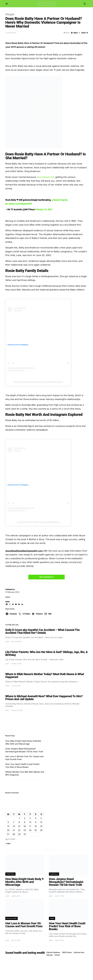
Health (52, 918)
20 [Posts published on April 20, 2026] (8, 830)
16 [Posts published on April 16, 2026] (25, 826)
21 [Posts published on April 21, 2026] (14, 830)
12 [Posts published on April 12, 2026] (41, 822)
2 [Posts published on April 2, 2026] (25, 818)
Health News (10, 874)
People (10, 14)
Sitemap (49, 955)
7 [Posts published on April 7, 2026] (14, 822)
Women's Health (12, 918)
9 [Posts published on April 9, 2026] (25, 822)
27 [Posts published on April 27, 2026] (8, 834)
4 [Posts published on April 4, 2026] (36, 818)
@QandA (56, 200)
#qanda (64, 200)
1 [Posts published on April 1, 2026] (19, 818)
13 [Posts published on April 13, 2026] (8, 826)
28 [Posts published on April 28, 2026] (14, 834)
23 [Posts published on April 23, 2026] (25, 830)
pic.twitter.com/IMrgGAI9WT (19, 204)
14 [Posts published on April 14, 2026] (14, 826)
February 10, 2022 (44, 209)
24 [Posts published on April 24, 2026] (30, 830)
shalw (7, 602)
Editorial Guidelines (53, 952)
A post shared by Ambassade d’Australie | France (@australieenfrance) (38, 382)
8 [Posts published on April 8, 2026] (19, 822)
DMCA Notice (67, 952)
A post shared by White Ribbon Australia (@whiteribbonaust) (38, 522)
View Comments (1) (46, 577)
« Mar (8, 843)
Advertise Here (79, 952)
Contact (57, 955)
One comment (12, 33)
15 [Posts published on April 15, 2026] (19, 826)
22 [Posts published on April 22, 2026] (19, 830)
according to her (46, 177)
